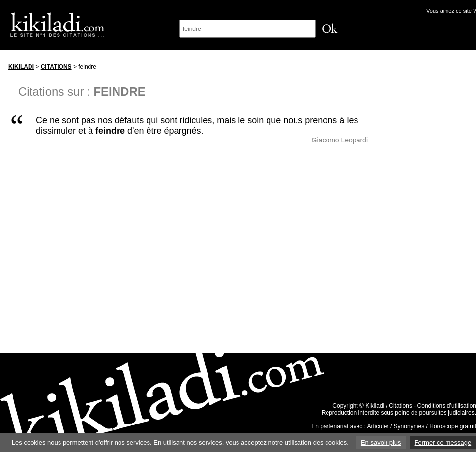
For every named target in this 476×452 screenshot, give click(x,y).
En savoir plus (381, 442)
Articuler (378, 426)
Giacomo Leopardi (340, 140)
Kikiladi (21, 67)
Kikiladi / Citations (389, 406)
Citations (56, 67)
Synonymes (409, 426)
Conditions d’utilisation (447, 406)
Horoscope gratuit (453, 426)
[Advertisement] (431, 206)
